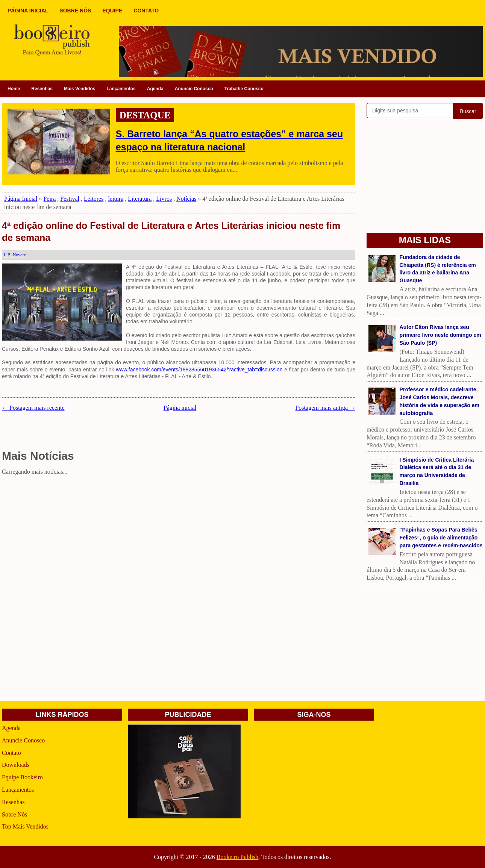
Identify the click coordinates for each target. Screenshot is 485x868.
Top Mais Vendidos (25, 826)
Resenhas (42, 89)
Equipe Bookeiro (22, 777)
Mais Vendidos (80, 89)
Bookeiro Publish (238, 857)
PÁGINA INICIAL (28, 11)
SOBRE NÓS (75, 11)
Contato (11, 753)
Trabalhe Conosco (244, 89)
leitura (116, 199)
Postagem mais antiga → (325, 408)
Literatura (140, 199)
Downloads (16, 765)
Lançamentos (121, 89)
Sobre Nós (14, 814)
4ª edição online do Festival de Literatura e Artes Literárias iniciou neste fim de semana (171, 232)
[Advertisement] (179, 530)
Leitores (94, 199)
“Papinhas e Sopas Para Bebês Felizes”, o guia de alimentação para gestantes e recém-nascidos (441, 538)
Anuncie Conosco (194, 89)
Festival (70, 199)
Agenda (155, 89)
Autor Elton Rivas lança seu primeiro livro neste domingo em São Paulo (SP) (440, 335)
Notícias (186, 199)
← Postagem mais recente (33, 408)
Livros (164, 199)
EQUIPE (112, 11)
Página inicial (180, 408)
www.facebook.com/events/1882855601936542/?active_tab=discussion (199, 370)
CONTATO (146, 11)
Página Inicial (21, 199)
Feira (49, 199)
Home (14, 89)
